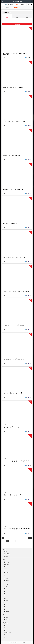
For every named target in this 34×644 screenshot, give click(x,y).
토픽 (17, 5)
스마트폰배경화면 (7, 632)
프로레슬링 (6, 579)
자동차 (5, 626)
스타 (5, 636)
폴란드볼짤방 (6, 553)
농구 (5, 597)
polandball (6, 557)
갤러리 (4, 622)
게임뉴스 (6, 605)
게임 (4, 603)
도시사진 (6, 637)
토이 (4, 614)
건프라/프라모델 (7, 619)
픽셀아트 (6, 608)
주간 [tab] (17, 17)
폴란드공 (12, 5)
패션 (5, 629)
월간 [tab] (27, 17)
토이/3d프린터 (7, 616)
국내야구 (6, 586)
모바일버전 (23, 643)
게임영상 (6, 606)
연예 (5, 627)
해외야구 (6, 588)
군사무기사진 (17, 8)
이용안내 (11, 643)
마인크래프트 (6, 611)
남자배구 (6, 595)
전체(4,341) (17, 24)
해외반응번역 (9, 8)
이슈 (4, 8)
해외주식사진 (6, 572)
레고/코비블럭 (7, 618)
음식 (5, 631)
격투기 (5, 598)
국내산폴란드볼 (7, 555)
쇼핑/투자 (22, 5)
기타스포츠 (6, 600)
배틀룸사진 (6, 624)
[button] (3, 538)
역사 (23, 8)
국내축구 (6, 590)
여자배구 (6, 593)
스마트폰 (6, 577)
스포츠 (4, 583)
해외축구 (6, 592)
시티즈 (5, 610)
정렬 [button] (30, 538)
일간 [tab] (7, 17)
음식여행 (6, 634)
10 (28, 541)
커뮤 (4, 575)
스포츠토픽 (6, 585)
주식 (5, 571)
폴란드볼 (6, 551)
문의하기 (17, 643)
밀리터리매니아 (7, 580)
